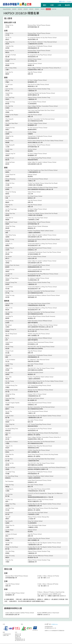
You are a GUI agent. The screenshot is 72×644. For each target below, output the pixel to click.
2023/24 (23, 9)
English (69, 2)
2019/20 (51, 9)
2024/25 (16, 9)
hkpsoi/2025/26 (8, 9)
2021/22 (37, 9)
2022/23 (30, 9)
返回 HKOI (62, 2)
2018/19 (57, 9)
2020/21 (44, 9)
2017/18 (64, 9)
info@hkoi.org (54, 625)
